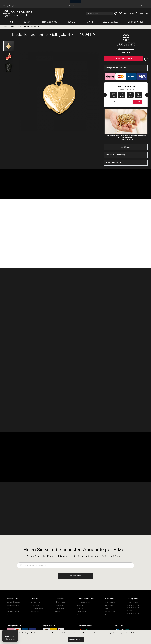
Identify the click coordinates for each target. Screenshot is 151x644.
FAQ (9, 608)
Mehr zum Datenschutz (132, 633)
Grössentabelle (60, 605)
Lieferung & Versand (14, 612)
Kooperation (35, 612)
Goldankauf (80, 605)
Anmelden (144, 6)
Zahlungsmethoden (13, 605)
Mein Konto (136, 6)
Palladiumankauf (82, 612)
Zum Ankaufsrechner (126, 139)
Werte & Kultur (36, 602)
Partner (57, 612)
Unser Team (35, 605)
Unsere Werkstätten (37, 608)
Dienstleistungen (136, 22)
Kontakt (10, 618)
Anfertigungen (60, 608)
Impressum (109, 615)
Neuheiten (72, 22)
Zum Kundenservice (13, 602)
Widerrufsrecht (110, 612)
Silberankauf (81, 608)
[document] (75, 637)
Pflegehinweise (60, 602)
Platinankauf (81, 615)
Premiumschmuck (50, 22)
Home (5, 26)
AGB (107, 608)
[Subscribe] (75, 576)
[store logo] (18, 14)
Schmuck (28, 22)
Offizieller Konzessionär (126, 49)
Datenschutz (109, 605)
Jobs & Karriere (110, 602)
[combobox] (100, 14)
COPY (138, 101)
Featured (90, 22)
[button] (126, 14)
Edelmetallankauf (111, 22)
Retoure (10, 615)
